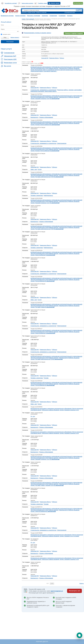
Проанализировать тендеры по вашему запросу (38, 33)
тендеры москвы (31, 12)
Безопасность (34, 117)
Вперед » (82, 583)
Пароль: (3, 29)
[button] (79, 635)
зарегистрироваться (57, 591)
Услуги (40, 169)
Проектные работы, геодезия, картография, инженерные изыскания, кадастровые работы (56, 91)
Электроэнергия (62, 143)
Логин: (2, 25)
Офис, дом (34, 169)
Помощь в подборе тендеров (74, 33)
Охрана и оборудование (46, 117)
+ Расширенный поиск (70, 12)
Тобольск (62, 58)
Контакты (70, 16)
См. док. (33, 416)
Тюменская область (54, 58)
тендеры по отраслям (41, 12)
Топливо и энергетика (37, 196)
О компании (62, 16)
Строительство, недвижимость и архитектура (43, 90)
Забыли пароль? (15, 37)
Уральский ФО (45, 58)
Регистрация (10, 42)
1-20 (47, 583)
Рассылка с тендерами (34, 16)
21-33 (52, 583)
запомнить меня (6, 34)
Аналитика (45, 16)
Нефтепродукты (48, 196)
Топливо (46, 378)
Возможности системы (7, 16)
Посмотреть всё (74, 591)
